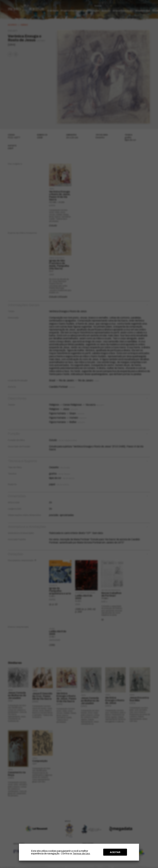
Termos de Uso (81, 854)
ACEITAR (115, 852)
